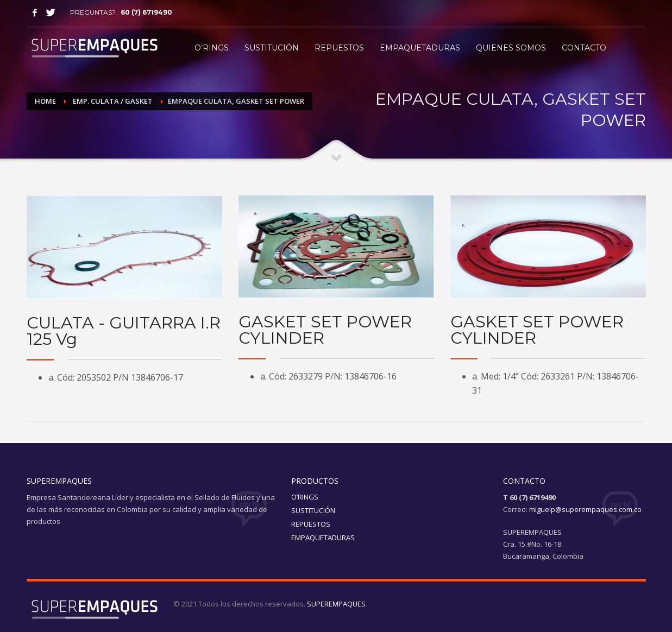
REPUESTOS (311, 524)
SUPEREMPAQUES (336, 604)
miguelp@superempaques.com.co (585, 509)
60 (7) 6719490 (146, 12)
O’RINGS (305, 497)
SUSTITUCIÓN (313, 510)
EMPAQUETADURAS (323, 538)
